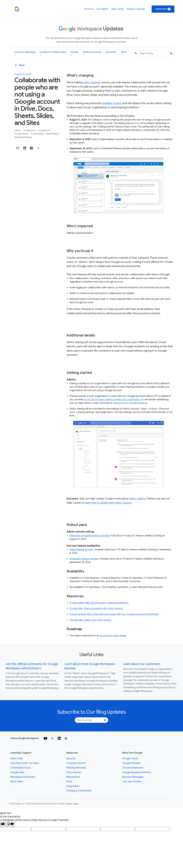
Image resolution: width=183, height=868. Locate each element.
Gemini (74, 53)
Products (89, 9)
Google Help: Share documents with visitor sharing (96, 608)
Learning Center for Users (25, 763)
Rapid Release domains (82, 550)
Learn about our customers (142, 664)
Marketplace (73, 777)
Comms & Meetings (25, 53)
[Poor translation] (10, 824)
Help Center (118, 9)
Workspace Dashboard (23, 777)
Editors (18, 130)
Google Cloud (130, 759)
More (124, 53)
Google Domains (131, 763)
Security (71, 759)
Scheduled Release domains (84, 559)
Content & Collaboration (53, 53)
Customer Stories (76, 763)
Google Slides (37, 134)
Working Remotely (76, 768)
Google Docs (30, 130)
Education (111, 53)
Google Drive (44, 130)
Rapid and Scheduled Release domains (90, 536)
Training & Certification (79, 791)
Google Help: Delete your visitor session (90, 620)
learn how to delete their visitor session (108, 503)
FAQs (69, 782)
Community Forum (20, 768)
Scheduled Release (23, 137)
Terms (76, 804)
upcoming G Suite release (113, 636)
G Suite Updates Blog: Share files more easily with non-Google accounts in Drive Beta (114, 614)
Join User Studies (132, 782)
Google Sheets (22, 134)
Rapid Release (53, 134)
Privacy (69, 804)
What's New (17, 782)
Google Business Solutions (137, 772)
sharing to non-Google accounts (130, 403)
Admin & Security (92, 53)
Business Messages (133, 777)
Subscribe (163, 9)
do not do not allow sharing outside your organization (112, 400)
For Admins (103, 9)
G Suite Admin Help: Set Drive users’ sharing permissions (99, 603)
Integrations (73, 786)
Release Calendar (136, 9)
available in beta (112, 103)
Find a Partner (74, 772)
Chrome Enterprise (133, 768)
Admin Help (17, 759)
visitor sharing (91, 82)
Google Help (17, 772)
